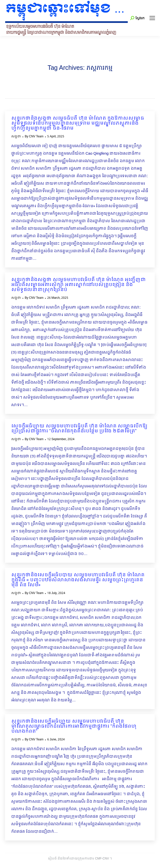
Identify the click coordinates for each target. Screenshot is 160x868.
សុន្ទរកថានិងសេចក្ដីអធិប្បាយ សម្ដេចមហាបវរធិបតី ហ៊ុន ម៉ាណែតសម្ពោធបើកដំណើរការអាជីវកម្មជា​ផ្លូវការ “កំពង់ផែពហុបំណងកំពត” (74, 727)
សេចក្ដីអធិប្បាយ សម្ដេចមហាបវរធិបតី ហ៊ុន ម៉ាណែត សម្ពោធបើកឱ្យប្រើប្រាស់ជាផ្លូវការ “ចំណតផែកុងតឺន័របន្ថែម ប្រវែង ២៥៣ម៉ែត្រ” (79, 429)
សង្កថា (16, 137)
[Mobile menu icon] (152, 18)
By (34, 137)
